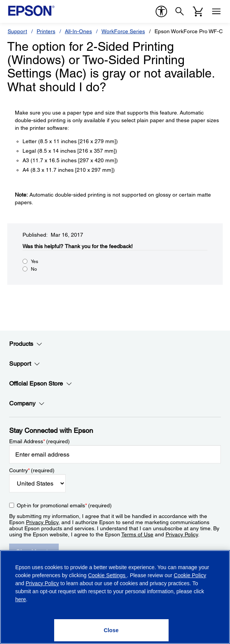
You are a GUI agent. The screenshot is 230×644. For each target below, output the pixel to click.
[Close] (111, 630)
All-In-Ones (78, 31)
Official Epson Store (41, 384)
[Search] (180, 11)
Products (26, 344)
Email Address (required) (39, 441)
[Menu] (216, 11)
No (34, 269)
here (21, 599)
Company (27, 404)
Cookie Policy (190, 575)
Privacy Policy (42, 522)
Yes (35, 261)
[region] (115, 597)
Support (17, 31)
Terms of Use (137, 534)
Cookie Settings (108, 575)
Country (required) (32, 470)
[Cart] (198, 11)
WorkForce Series (123, 31)
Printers (46, 31)
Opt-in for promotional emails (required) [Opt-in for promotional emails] (64, 505)
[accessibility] (161, 11)
